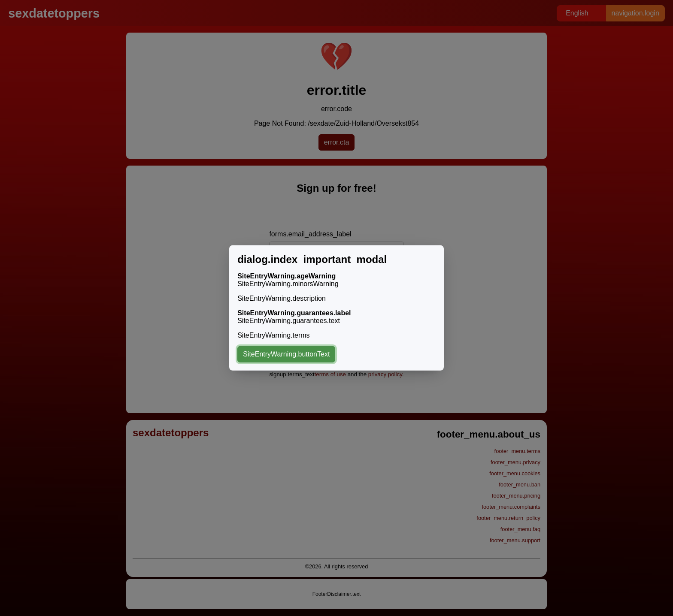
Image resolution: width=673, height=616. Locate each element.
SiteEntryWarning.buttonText (286, 354)
